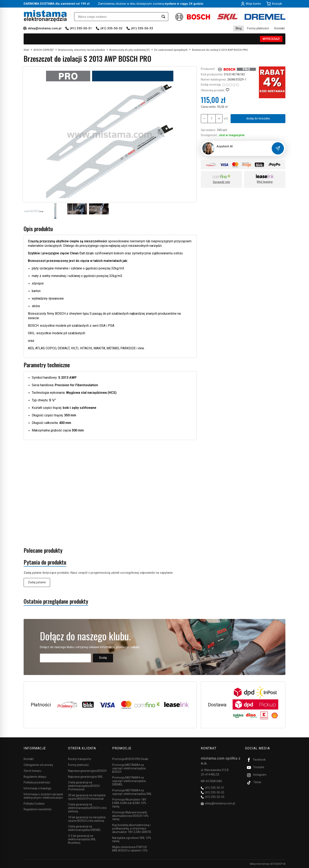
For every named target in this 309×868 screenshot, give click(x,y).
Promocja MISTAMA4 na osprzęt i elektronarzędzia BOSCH (129, 768)
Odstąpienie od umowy (38, 765)
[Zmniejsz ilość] (219, 119)
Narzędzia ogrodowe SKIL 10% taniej (132, 840)
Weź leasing (265, 182)
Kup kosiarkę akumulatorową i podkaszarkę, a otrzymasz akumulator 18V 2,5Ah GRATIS (132, 828)
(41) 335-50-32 (111, 28)
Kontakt (280, 28)
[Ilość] (212, 119)
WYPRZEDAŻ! (271, 39)
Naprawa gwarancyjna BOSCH (87, 771)
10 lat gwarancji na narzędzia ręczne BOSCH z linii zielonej (87, 819)
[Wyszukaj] (163, 17)
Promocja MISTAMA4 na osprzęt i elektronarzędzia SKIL (132, 792)
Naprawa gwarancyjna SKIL (85, 777)
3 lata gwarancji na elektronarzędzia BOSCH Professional (84, 786)
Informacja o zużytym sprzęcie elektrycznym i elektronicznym (43, 796)
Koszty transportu (80, 759)
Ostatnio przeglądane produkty (56, 601)
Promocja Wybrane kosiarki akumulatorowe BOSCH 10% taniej (130, 816)
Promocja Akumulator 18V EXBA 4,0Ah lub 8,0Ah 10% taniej (129, 803)
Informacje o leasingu (37, 788)
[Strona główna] (45, 16)
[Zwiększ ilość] (204, 119)
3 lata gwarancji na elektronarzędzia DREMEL (85, 828)
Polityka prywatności (37, 782)
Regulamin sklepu (35, 777)
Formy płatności (258, 28)
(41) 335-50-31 (81, 28)
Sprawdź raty (222, 182)
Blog (239, 28)
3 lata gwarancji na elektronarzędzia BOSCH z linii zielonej (87, 808)
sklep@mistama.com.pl (45, 28)
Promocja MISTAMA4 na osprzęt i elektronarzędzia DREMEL (129, 781)
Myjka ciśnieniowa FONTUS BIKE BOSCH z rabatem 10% (130, 849)
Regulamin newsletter (38, 809)
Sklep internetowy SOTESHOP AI (268, 864)
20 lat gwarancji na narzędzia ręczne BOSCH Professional (87, 797)
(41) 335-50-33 (142, 28)
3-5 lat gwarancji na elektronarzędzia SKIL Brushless (82, 839)
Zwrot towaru (32, 771)
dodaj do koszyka (258, 118)
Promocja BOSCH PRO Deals (130, 759)
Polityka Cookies (34, 804)
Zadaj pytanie (37, 582)
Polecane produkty (43, 550)
